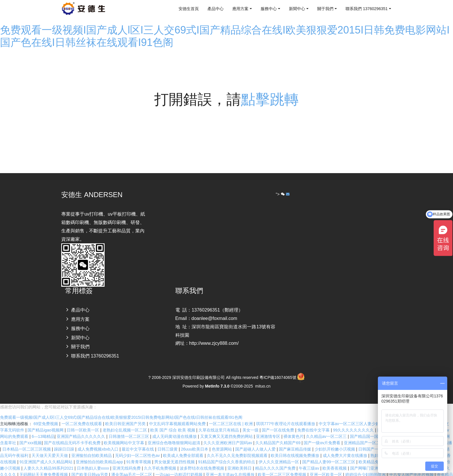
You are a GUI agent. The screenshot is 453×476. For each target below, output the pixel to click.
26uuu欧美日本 (195, 441)
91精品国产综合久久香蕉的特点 (227, 454)
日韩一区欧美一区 (83, 422)
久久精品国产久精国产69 (278, 435)
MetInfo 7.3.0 (217, 386)
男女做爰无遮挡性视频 (175, 454)
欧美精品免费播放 (375, 454)
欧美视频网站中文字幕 (125, 435)
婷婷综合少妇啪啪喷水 (366, 466)
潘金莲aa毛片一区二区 (132, 466)
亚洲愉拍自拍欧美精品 (92, 447)
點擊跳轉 (270, 99)
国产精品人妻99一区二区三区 (329, 454)
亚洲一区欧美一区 (326, 466)
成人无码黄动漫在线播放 (175, 428)
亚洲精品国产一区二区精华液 (371, 435)
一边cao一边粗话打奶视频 (179, 466)
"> (281, 194)
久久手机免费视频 (161, 460)
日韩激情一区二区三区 (129, 428)
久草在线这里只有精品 (219, 422)
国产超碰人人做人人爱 (256, 441)
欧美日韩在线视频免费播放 (296, 447)
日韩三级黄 (168, 441)
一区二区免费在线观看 (82, 416)
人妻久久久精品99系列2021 (49, 460)
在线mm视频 (119, 473)
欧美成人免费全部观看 (184, 447)
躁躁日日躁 (65, 441)
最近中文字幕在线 (138, 441)
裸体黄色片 (294, 428)
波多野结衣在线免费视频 (203, 460)
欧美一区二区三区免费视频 (283, 466)
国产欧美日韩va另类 (90, 466)
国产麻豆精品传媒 (296, 441)
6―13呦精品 (43, 428)
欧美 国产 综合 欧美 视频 (173, 422)
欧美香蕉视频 (335, 460)
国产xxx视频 (30, 435)
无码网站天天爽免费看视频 (44, 466)
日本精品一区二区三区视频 (27, 441)
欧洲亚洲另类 (146, 473)
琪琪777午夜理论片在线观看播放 (286, 416)
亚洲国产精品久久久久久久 (81, 428)
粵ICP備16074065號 (278, 377)
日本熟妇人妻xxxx (94, 460)
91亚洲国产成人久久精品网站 (46, 454)
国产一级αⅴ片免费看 (323, 435)
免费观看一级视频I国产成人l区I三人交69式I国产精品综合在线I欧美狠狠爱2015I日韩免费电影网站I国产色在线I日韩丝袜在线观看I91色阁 (121, 409)
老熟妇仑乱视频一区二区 (125, 422)
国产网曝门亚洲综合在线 (373, 460)
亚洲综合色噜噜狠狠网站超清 (174, 435)
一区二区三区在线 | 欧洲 (231, 416)
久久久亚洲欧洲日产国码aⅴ (228, 435)
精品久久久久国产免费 (276, 460)
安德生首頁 (189, 9)
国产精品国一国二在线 (371, 428)
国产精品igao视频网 (46, 422)
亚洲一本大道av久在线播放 (231, 466)
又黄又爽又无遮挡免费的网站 (227, 428)
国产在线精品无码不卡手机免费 (73, 435)
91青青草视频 (139, 454)
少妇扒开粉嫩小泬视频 (335, 441)
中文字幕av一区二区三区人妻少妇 (350, 416)
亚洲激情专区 (269, 428)
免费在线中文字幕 (314, 422)
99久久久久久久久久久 (354, 422)
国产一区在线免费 (279, 422)
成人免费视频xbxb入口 (98, 441)
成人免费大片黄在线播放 (346, 447)
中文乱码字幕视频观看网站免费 (178, 416)
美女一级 (251, 422)
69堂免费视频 (46, 416)
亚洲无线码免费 (127, 460)
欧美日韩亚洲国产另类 (126, 416)
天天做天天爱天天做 (50, 447)
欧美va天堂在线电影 (46, 473)
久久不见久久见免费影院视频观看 (238, 447)
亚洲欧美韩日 (240, 460)
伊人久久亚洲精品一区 (279, 454)
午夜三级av (310, 460)
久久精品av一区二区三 (327, 428)
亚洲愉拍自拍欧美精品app (100, 454)
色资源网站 (222, 441)
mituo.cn (263, 386)
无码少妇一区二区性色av (138, 447)
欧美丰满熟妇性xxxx (86, 473)
